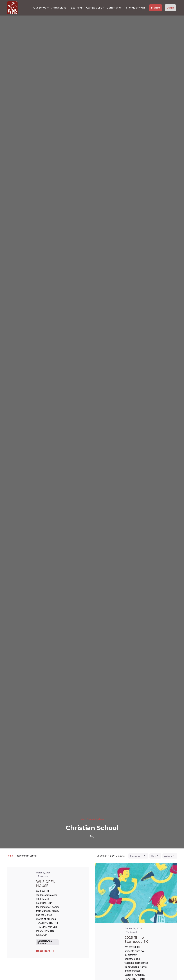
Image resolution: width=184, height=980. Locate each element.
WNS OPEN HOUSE (46, 884)
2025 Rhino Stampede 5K (136, 940)
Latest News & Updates (92, 819)
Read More (45, 951)
